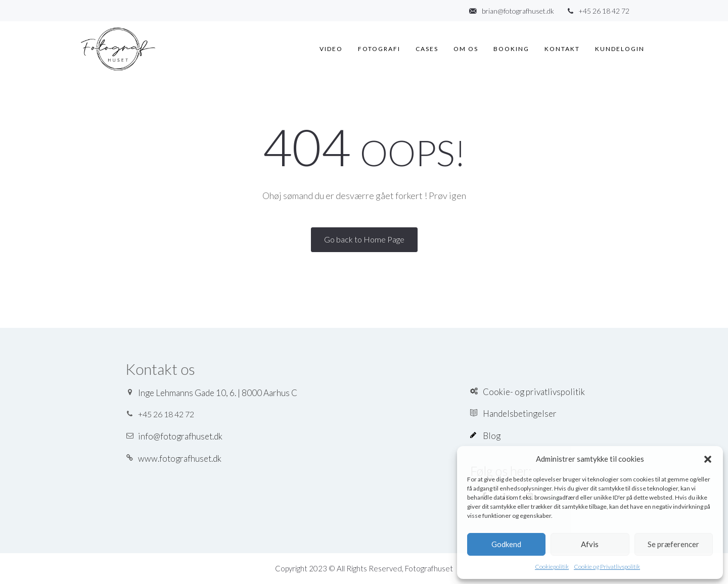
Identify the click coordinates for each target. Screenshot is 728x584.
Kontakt (562, 49)
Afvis (590, 544)
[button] (708, 459)
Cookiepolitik (552, 567)
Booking (511, 49)
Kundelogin (620, 49)
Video (331, 49)
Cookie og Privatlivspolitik (607, 567)
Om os (466, 49)
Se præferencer (673, 544)
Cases (427, 49)
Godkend (506, 544)
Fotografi (379, 49)
